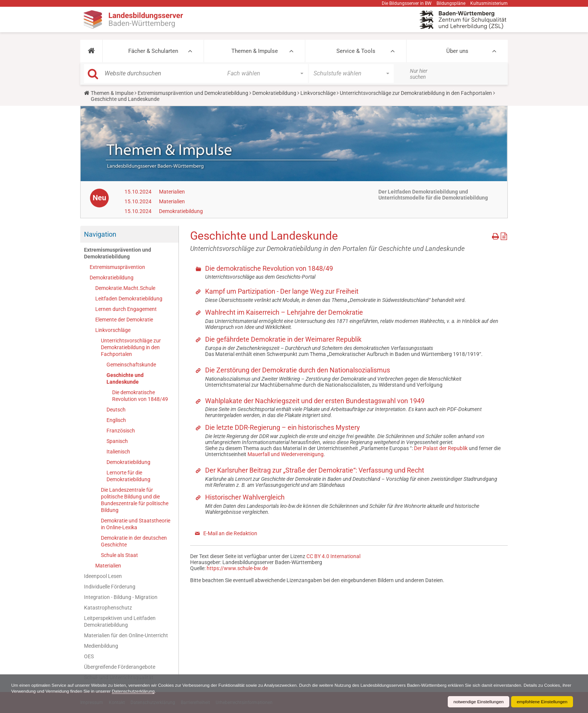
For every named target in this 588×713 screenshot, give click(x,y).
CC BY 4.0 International (333, 556)
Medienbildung (101, 646)
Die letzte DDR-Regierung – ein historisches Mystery (283, 427)
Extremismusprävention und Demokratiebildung (193, 93)
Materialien (172, 192)
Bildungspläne (451, 3)
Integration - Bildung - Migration (121, 597)
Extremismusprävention (117, 267)
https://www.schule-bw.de (237, 568)
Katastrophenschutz (108, 608)
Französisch (121, 431)
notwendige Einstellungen (477, 702)
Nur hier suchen (419, 74)
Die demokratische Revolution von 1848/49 (140, 396)
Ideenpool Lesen (103, 576)
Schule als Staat (119, 555)
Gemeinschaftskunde (131, 365)
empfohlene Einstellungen (541, 702)
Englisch (116, 420)
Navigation (100, 234)
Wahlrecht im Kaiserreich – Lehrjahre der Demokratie (284, 312)
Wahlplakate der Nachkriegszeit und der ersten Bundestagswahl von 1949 (315, 401)
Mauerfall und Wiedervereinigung (286, 454)
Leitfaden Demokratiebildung (129, 299)
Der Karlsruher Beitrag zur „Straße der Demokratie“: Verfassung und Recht (315, 470)
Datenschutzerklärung (165, 691)
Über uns (457, 51)
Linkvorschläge (318, 93)
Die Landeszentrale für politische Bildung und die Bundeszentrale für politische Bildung (135, 500)
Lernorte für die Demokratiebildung (128, 476)
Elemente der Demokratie (124, 320)
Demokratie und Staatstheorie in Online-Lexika (136, 524)
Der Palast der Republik (441, 448)
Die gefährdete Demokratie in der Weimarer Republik (283, 339)
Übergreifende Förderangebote (120, 667)
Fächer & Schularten (153, 51)
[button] (91, 51)
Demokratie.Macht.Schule (125, 288)
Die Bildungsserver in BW (407, 3)
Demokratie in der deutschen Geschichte (134, 541)
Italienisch (118, 452)
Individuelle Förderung (110, 587)
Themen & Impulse (255, 51)
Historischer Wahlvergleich (245, 497)
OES (89, 656)
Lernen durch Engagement (126, 309)
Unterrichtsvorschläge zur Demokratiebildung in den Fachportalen (416, 93)
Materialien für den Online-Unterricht (126, 635)
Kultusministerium (489, 3)
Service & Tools (356, 51)
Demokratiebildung (274, 93)
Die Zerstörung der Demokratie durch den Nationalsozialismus (298, 370)
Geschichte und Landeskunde (125, 378)
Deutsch (116, 410)
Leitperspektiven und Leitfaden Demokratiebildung (120, 621)
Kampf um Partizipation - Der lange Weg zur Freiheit (282, 291)
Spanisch (117, 441)
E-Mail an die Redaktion (230, 533)
